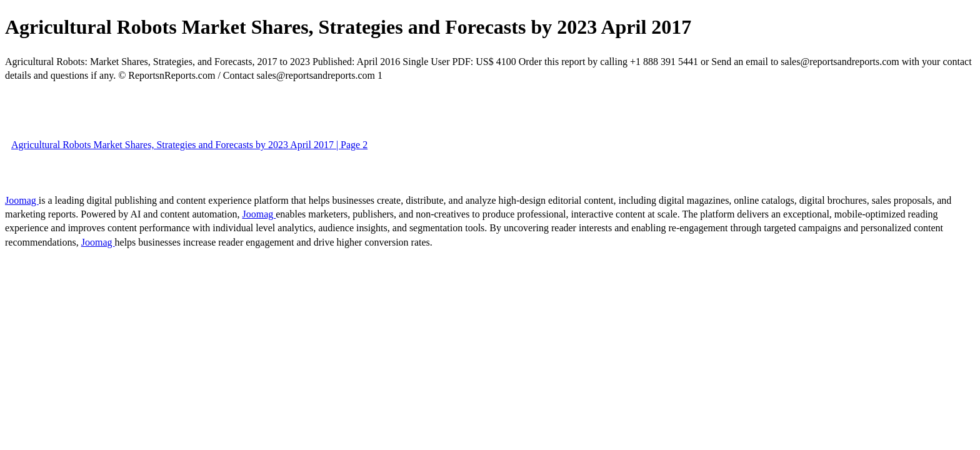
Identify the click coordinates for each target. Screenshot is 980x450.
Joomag (22, 200)
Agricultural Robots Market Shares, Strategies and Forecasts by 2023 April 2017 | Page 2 (189, 145)
